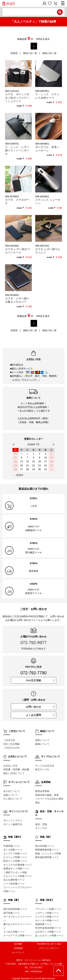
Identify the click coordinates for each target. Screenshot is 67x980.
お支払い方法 (10, 766)
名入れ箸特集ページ (14, 880)
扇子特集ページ (12, 913)
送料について (42, 740)
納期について (42, 744)
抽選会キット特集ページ (16, 868)
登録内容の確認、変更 (47, 795)
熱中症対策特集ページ (15, 909)
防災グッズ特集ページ (15, 861)
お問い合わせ (40, 707)
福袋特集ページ (43, 924)
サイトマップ (18, 953)
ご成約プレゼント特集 (15, 872)
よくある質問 (40, 715)
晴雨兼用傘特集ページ (47, 850)
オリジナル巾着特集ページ (18, 865)
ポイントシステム (13, 820)
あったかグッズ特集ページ (49, 935)
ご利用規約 (18, 948)
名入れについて (12, 791)
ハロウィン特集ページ (47, 913)
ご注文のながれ (12, 748)
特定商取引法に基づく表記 (49, 944)
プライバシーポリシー (49, 948)
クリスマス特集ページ (47, 917)
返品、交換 (41, 824)
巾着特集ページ (12, 846)
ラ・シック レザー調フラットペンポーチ (17, 151)
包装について (10, 795)
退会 (38, 803)
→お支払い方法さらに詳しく (25, 380)
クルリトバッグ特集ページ (18, 876)
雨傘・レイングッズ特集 (48, 854)
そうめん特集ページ (14, 932)
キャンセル (41, 828)
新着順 (14, 53)
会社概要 (18, 944)
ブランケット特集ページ (48, 909)
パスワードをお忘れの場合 (49, 799)
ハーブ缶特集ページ (14, 884)
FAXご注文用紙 (11, 744)
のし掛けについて (13, 799)
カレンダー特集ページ (47, 920)
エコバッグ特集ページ (15, 857)
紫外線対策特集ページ (47, 857)
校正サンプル (42, 769)
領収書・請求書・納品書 (16, 769)
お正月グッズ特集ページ (48, 932)
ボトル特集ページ (13, 850)
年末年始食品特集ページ (48, 928)
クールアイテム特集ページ (18, 935)
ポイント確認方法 (13, 824)
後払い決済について (14, 773)
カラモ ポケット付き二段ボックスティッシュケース (17, 98)
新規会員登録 (42, 791)
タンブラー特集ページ (15, 854)
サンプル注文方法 (45, 766)
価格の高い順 (49, 53)
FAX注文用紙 (40, 680)
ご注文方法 (9, 740)
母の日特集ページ (45, 846)
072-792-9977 (33, 643)
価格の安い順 (30, 53)
